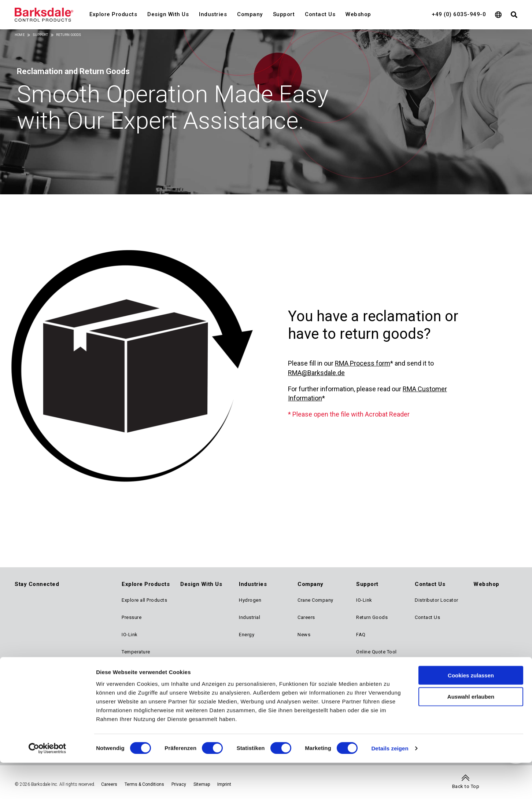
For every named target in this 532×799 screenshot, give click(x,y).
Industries (213, 14)
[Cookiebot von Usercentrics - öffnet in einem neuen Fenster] (47, 785)
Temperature (136, 652)
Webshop (358, 14)
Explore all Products (144, 600)
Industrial (250, 617)
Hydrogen (250, 600)
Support (284, 14)
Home (20, 35)
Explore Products (113, 14)
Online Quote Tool (376, 652)
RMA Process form (363, 363)
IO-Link (130, 635)
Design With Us (168, 14)
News (304, 635)
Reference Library (376, 669)
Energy (247, 635)
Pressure (132, 617)
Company (250, 14)
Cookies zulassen (471, 711)
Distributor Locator (437, 600)
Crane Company (315, 600)
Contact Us (320, 14)
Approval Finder (374, 686)
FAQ (361, 635)
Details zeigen (390, 785)
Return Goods (372, 617)
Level (128, 669)
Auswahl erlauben (471, 733)
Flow (127, 686)
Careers (306, 617)
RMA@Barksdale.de (316, 373)
